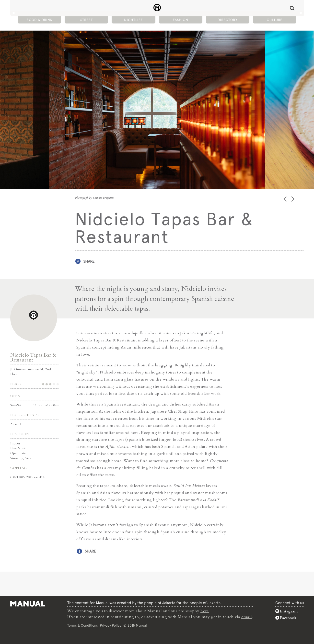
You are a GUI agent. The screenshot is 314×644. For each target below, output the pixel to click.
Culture (275, 20)
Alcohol (16, 424)
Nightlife (134, 20)
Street (87, 20)
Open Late (18, 453)
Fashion (180, 20)
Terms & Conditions (82, 625)
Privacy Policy (110, 625)
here (205, 611)
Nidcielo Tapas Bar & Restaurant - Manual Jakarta (157, 8)
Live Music (18, 448)
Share (89, 261)
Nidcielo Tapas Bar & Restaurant (33, 357)
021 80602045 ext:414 (29, 477)
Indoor (15, 443)
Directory (227, 20)
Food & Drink (40, 20)
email (247, 617)
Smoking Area (21, 458)
